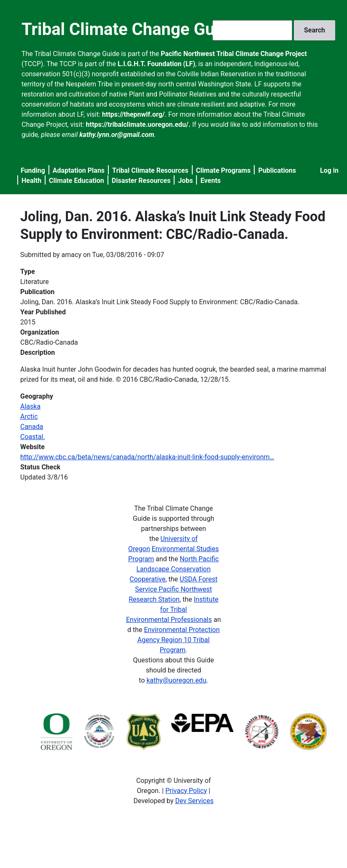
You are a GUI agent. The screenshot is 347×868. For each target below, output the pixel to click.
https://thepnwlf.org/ (133, 114)
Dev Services (195, 801)
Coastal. (33, 437)
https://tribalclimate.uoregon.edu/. (138, 125)
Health (31, 181)
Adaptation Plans (79, 170)
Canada (32, 427)
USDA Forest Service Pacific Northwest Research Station (173, 589)
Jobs (185, 181)
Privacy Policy (186, 791)
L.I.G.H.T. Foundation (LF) (156, 64)
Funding (33, 170)
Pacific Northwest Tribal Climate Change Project (234, 54)
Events (210, 181)
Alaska (30, 406)
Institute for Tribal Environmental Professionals (172, 609)
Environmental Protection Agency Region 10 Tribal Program (179, 640)
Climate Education (77, 181)
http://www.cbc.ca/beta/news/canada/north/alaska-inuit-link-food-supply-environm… (147, 457)
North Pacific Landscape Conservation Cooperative (174, 569)
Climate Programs (223, 170)
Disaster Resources (141, 181)
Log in (329, 170)
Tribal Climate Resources (150, 170)
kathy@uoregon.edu (176, 680)
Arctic (29, 417)
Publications (277, 170)
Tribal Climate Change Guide (130, 29)
